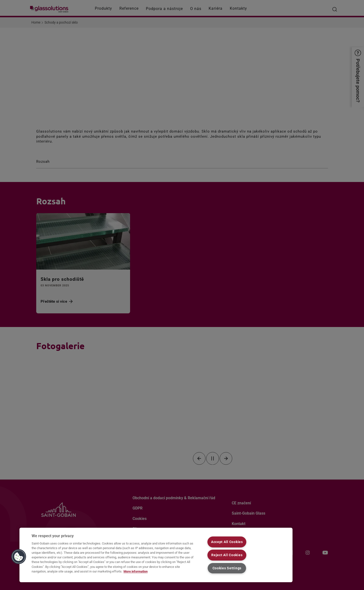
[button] (19, 557)
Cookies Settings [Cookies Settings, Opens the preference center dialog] (227, 568)
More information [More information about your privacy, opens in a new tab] (136, 571)
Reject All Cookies (227, 555)
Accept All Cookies (227, 542)
